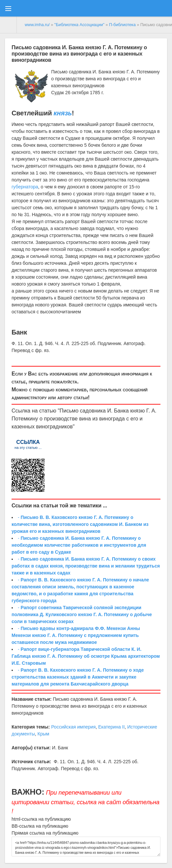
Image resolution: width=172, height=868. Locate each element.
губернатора (25, 187)
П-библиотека (122, 25)
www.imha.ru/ (37, 25)
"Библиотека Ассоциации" (80, 25)
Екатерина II (112, 727)
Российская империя (73, 727)
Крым (43, 734)
